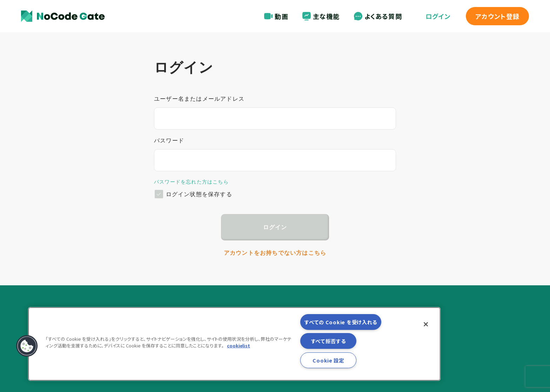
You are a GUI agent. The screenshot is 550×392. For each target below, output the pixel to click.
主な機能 (321, 16)
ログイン (438, 16)
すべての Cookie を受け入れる (341, 322)
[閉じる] (426, 324)
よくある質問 (378, 16)
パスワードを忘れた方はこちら (191, 182)
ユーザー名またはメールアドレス (199, 99)
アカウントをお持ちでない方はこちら (275, 253)
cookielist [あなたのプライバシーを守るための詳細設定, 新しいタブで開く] (239, 346)
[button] (27, 346)
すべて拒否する (328, 341)
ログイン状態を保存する (199, 194)
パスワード (169, 141)
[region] (234, 344)
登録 (497, 16)
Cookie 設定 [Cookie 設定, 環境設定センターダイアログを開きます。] (328, 360)
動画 (276, 16)
